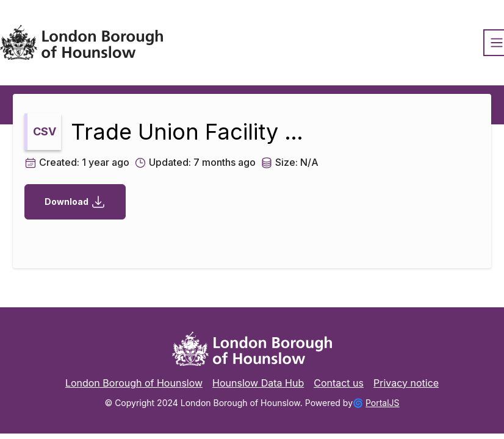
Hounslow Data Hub (258, 383)
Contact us (339, 383)
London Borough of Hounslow (134, 383)
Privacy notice (406, 383)
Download (75, 202)
